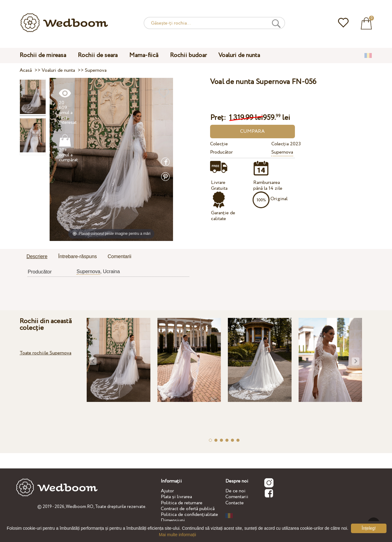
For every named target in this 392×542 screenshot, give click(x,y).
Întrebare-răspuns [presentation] (77, 256)
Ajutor (167, 491)
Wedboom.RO (80, 507)
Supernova (282, 152)
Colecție (219, 144)
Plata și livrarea (176, 497)
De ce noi (236, 491)
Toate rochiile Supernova (45, 353)
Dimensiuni (173, 520)
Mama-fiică (144, 55)
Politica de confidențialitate (189, 515)
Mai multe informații (177, 535)
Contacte (235, 503)
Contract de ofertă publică (188, 509)
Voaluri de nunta (239, 55)
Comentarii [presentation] (120, 256)
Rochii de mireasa (43, 55)
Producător (221, 152)
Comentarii (237, 497)
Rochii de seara (98, 55)
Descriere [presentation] (37, 256)
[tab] (37, 257)
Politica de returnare (182, 503)
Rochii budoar (188, 55)
